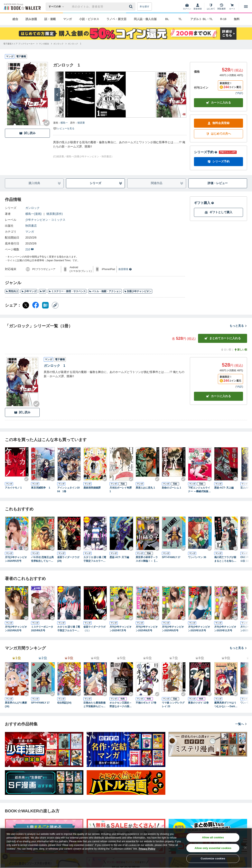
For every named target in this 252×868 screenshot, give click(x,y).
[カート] (232, 7)
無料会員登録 (218, 123)
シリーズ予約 (206, 152)
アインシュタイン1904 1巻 (68, 490)
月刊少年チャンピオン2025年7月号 (121, 629)
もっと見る (238, 326)
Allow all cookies (213, 837)
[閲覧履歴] (222, 7)
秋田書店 (31, 226)
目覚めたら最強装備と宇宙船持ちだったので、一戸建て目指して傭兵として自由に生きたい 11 (94, 705)
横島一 (64, 123)
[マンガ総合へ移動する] (44, 44)
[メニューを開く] (246, 7)
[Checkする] (47, 123)
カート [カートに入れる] (218, 396)
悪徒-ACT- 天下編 (119, 557)
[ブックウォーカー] (22, 7)
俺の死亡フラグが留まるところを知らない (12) (225, 559)
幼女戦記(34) (64, 703)
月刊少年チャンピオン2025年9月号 (173, 629)
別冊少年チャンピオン (138, 291)
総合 (15, 19)
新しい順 (241, 350)
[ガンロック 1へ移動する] (75, 44)
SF (43, 291)
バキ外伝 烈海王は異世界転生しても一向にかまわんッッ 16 (42, 559)
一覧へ (241, 724)
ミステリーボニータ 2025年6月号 (43, 629)
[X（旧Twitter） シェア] (26, 305)
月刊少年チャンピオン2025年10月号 (199, 629)
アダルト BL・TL (202, 19)
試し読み (27, 133)
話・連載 (50, 19)
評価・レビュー (218, 183)
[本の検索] (58, 7)
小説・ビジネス (89, 19)
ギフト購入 (204, 203)
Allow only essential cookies (213, 848)
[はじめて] (211, 7)
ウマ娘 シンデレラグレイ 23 (173, 705)
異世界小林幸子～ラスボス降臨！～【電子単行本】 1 (147, 559)
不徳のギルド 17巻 (146, 703)
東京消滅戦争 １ (41, 488)
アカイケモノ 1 (13, 488)
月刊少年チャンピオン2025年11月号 (225, 629)
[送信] (131, 7)
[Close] (245, 848)
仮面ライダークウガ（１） (94, 629)
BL (167, 19)
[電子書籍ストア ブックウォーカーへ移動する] (19, 44)
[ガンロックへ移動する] (58, 44)
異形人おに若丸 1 (145, 488)
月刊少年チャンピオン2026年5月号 (16, 559)
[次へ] (57, 95)
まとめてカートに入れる (223, 338)
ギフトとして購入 (218, 212)
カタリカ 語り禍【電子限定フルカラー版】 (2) (69, 629)
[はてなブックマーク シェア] (45, 305)
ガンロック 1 (54, 366)
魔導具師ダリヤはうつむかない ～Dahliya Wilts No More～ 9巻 (226, 705)
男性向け (12, 291)
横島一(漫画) (33, 214)
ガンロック (32, 208)
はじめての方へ (218, 134)
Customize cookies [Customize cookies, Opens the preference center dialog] (213, 858)
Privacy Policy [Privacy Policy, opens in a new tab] (147, 849)
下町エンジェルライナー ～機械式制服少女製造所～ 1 (199, 490)
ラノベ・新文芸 (116, 19)
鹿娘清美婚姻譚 (92, 488)
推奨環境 (125, 269)
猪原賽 (81, 123)
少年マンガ (29, 291)
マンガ (67, 19)
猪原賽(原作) (54, 214)
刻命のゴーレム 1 (171, 488)
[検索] (131, 7)
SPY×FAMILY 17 (171, 557)
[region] (126, 848)
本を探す (144, 7)
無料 (237, 19)
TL (180, 19)
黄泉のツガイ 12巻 (198, 703)
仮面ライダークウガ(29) (68, 559)
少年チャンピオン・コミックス (45, 220)
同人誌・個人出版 (145, 19)
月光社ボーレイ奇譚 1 (121, 490)
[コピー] (55, 305)
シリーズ (106, 183)
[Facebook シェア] (36, 305)
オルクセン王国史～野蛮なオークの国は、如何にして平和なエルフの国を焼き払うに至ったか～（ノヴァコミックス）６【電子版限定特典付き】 (121, 705)
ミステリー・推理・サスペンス (67, 291)
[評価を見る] (64, 128)
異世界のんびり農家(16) (16, 705)
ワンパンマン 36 (197, 557)
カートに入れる (218, 103)
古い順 (226, 350)
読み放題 (31, 19)
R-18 (223, 19)
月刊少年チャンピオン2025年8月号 (147, 629)
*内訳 (239, 93)
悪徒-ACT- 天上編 (224, 488)
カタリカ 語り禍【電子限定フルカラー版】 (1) (95, 559)
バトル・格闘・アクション (105, 291)
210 (30, 249)
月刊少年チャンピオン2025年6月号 (16, 629)
